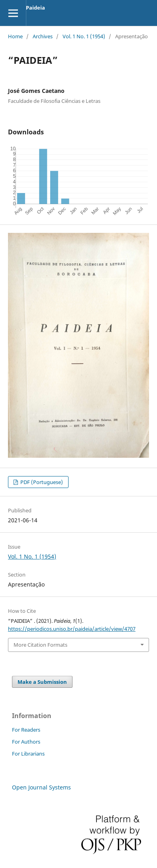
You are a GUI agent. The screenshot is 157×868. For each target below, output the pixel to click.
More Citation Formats (40, 645)
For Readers (26, 730)
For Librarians (28, 754)
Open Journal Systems (41, 787)
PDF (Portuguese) (41, 482)
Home (15, 36)
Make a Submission (42, 682)
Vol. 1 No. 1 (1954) (84, 36)
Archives (43, 36)
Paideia (35, 8)
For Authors (26, 742)
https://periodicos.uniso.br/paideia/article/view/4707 (72, 629)
